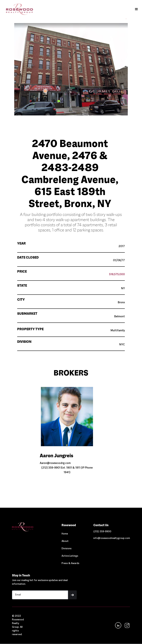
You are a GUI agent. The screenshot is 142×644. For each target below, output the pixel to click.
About (65, 541)
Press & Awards (70, 563)
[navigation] (127, 625)
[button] (136, 9)
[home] (18, 9)
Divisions (67, 549)
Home (65, 534)
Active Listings (70, 556)
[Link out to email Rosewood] (112, 538)
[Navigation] (30, 527)
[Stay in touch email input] (40, 595)
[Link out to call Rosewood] (102, 532)
